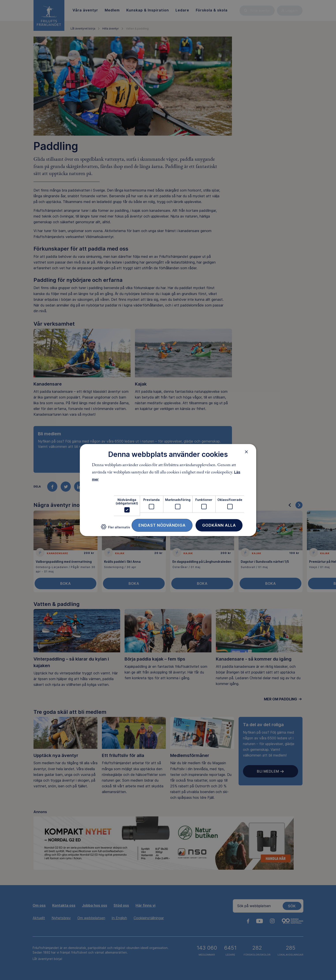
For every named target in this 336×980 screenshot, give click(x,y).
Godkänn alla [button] (219, 525)
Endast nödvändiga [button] (162, 525)
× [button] (246, 452)
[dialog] (168, 490)
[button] (116, 529)
